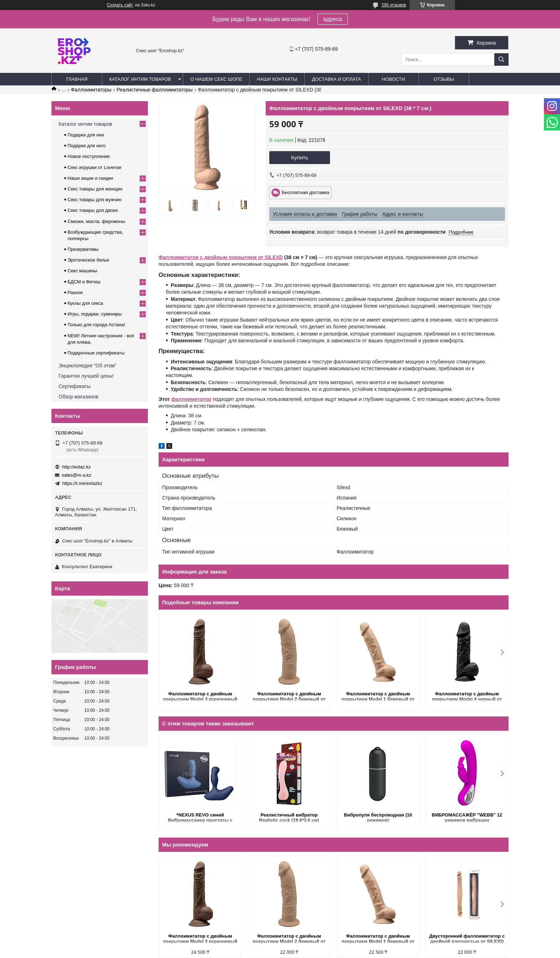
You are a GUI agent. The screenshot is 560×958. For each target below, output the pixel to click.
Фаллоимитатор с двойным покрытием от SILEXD (221, 257)
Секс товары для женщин (95, 189)
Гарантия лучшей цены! (86, 376)
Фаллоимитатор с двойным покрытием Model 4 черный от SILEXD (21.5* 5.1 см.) (467, 697)
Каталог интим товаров (140, 79)
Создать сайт (120, 5)
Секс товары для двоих (93, 210)
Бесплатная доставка (306, 192)
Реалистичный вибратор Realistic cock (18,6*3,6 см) (289, 818)
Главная (77, 79)
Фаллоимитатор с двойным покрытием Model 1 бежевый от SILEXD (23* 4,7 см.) (378, 697)
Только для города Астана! (96, 325)
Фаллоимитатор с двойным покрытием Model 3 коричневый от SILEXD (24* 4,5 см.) (200, 697)
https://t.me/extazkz (82, 483)
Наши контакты (277, 79)
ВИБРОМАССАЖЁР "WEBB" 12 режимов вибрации (467, 818)
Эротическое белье (88, 260)
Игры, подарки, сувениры (95, 314)
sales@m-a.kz (77, 475)
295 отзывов (394, 5)
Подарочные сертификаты (96, 353)
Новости (394, 79)
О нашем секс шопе (216, 79)
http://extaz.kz (76, 467)
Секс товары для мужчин (94, 200)
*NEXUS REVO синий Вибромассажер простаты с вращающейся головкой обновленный (200, 818)
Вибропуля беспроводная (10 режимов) (378, 818)
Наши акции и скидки (90, 178)
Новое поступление (89, 156)
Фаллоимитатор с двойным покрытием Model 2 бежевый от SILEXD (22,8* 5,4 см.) (289, 697)
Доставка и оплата (336, 79)
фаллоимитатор (191, 399)
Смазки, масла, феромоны (96, 221)
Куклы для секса (85, 303)
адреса (333, 19)
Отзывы (444, 79)
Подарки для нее (86, 135)
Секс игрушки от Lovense (94, 167)
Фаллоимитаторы (91, 90)
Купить (299, 157)
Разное (75, 292)
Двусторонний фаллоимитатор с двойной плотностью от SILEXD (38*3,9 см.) (467, 939)
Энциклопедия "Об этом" (87, 366)
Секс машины (82, 271)
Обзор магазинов (78, 397)
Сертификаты (74, 386)
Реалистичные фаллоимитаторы (155, 90)
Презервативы (83, 249)
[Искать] (501, 59)
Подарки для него (87, 146)
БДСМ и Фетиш (84, 282)
